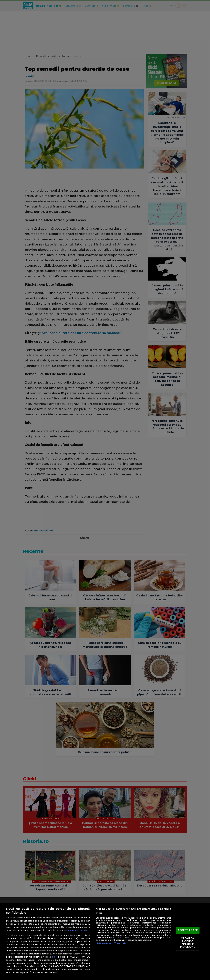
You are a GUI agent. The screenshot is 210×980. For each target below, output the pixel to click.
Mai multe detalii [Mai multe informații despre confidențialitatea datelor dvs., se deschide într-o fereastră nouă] (77, 930)
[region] (105, 942)
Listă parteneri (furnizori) (111, 943)
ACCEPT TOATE (188, 930)
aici (53, 957)
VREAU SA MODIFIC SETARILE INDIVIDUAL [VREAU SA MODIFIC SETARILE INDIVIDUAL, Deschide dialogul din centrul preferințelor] (188, 943)
